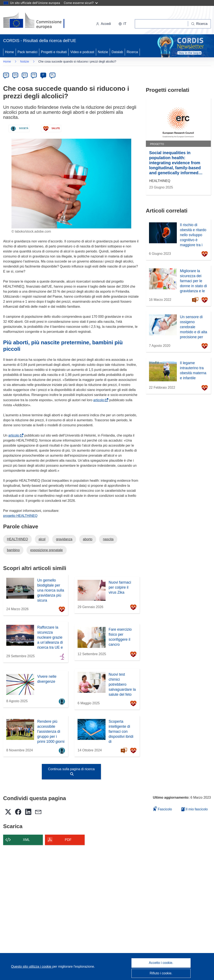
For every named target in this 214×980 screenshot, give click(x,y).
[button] (122, 24)
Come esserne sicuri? (81, 3)
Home (10, 52)
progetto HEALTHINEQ (20, 516)
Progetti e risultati (54, 52)
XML (26, 840)
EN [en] (15, 75)
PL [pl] (53, 75)
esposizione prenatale (47, 550)
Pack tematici (27, 52)
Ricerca (132, 52)
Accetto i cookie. (161, 963)
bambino (13, 550)
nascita (108, 539)
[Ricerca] (199, 24)
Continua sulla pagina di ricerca (71, 771)
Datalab (117, 52)
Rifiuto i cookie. (161, 973)
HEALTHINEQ (17, 539)
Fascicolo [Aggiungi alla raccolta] (163, 809)
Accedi (103, 24)
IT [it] (43, 75)
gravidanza (64, 539)
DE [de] (6, 75)
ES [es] (25, 75)
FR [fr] (34, 75)
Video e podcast (82, 52)
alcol (42, 539)
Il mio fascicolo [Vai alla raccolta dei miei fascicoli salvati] (195, 809)
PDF (68, 840)
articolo (99, 400)
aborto (88, 539)
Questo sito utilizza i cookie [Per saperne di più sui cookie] (32, 967)
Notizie (103, 52)
